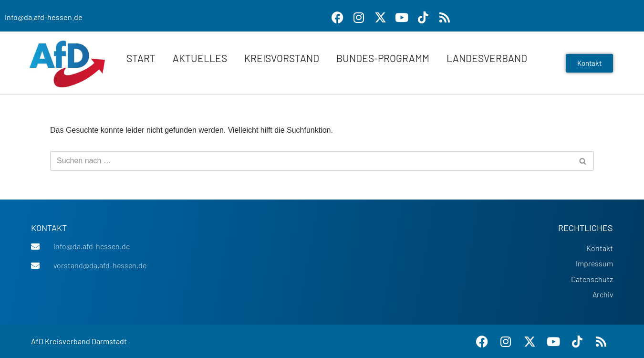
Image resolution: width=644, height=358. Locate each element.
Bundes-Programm (383, 58)
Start (141, 58)
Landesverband (487, 58)
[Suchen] (311, 161)
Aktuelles (200, 58)
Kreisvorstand (282, 58)
